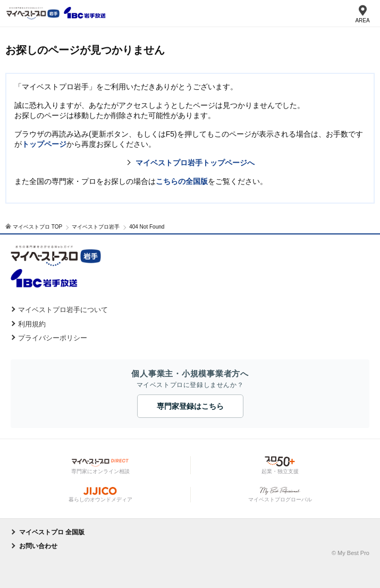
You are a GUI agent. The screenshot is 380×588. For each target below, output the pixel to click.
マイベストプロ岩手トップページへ (195, 163)
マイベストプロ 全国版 (52, 532)
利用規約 (32, 324)
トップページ (44, 144)
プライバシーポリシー (53, 338)
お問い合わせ (38, 546)
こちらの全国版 (182, 181)
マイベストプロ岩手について (63, 310)
